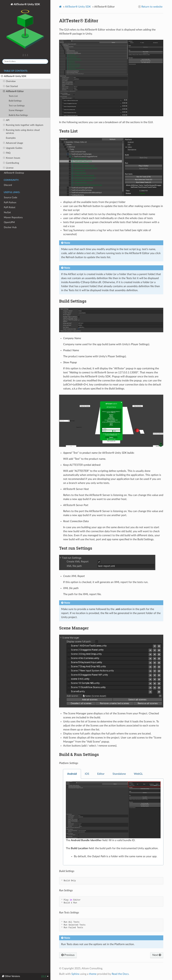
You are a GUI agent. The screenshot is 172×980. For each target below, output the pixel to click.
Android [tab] (72, 774)
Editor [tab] (101, 774)
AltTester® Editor (13, 91)
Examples (11, 138)
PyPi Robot (10, 207)
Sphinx (75, 974)
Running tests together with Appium (23, 125)
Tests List (13, 96)
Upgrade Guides (13, 148)
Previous (68, 955)
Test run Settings (17, 106)
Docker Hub (10, 227)
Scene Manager (16, 110)
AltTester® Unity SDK (25, 28)
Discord (8, 185)
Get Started (10, 86)
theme (93, 974)
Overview (9, 81)
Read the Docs (120, 974)
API (6, 120)
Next (157, 955)
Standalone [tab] (119, 774)
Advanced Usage (13, 143)
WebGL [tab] (138, 774)
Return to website (152, 7)
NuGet (7, 212)
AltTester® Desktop (14, 173)
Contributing (11, 163)
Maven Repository (13, 217)
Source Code (10, 197)
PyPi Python (10, 203)
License (8, 168)
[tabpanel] (113, 822)
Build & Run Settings (18, 115)
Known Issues (12, 158)
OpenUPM (9, 222)
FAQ (7, 153)
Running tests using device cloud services (21, 131)
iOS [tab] (87, 774)
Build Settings (15, 101)
